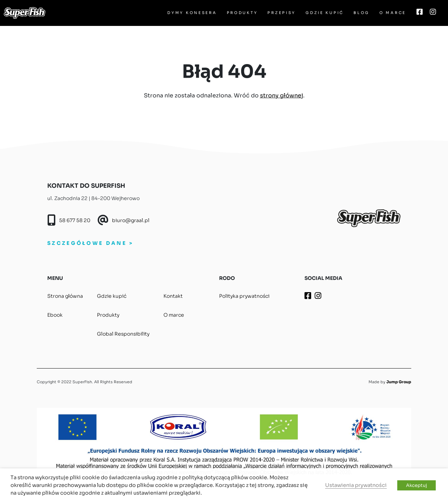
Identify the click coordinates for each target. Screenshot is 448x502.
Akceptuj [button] (416, 485)
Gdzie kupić (325, 13)
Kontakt (173, 296)
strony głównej (282, 95)
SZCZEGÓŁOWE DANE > (90, 243)
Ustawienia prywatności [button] (356, 485)
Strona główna (65, 296)
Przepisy (282, 13)
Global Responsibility (123, 334)
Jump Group (399, 382)
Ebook (55, 315)
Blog (362, 13)
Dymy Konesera (192, 13)
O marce (393, 13)
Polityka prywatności (244, 296)
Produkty (242, 13)
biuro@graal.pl (131, 220)
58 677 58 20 (75, 220)
